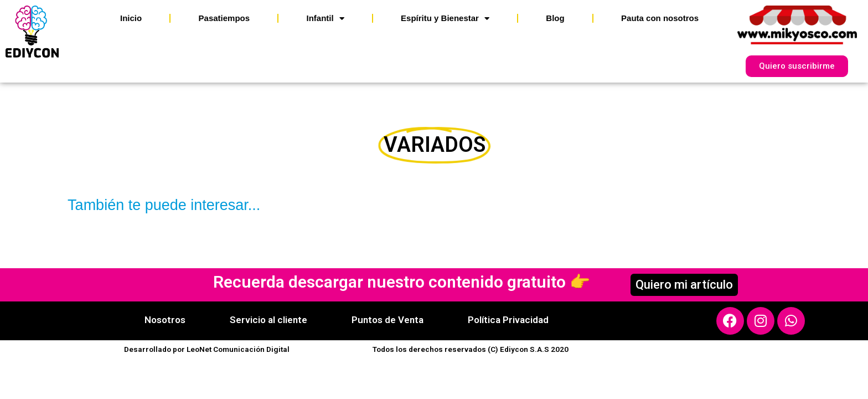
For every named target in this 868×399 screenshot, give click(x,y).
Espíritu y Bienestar (445, 19)
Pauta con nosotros (660, 18)
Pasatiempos (224, 18)
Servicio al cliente (268, 320)
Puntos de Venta (387, 320)
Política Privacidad (508, 320)
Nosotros (165, 320)
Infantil (325, 19)
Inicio (131, 18)
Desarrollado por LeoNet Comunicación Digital (207, 349)
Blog (555, 18)
